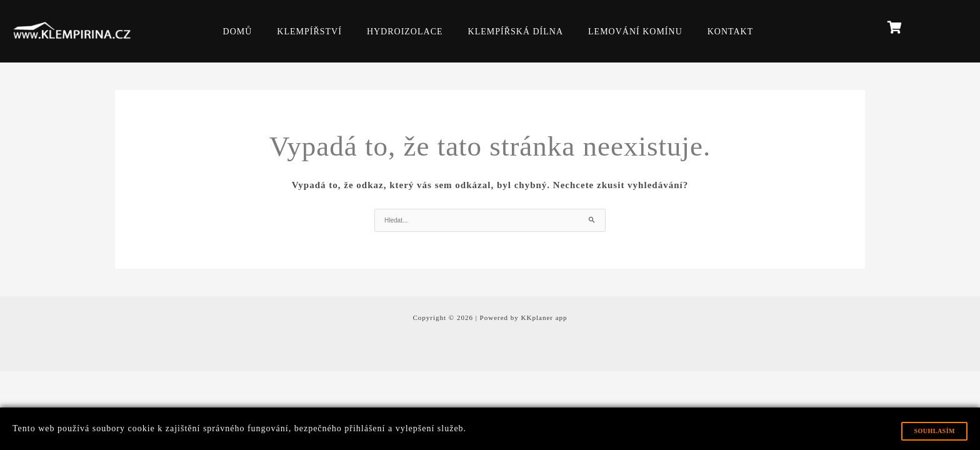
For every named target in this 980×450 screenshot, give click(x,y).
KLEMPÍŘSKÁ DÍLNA (516, 32)
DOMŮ (238, 32)
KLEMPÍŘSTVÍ (309, 32)
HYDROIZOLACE (405, 32)
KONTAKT (731, 32)
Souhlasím (934, 431)
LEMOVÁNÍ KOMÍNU (635, 32)
